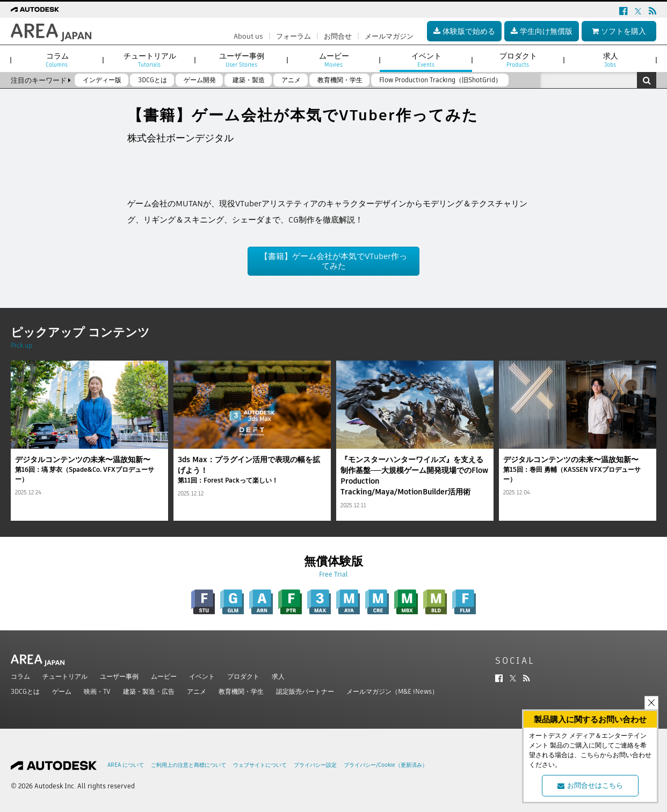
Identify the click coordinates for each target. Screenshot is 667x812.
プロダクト (243, 676)
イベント (202, 676)
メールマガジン (389, 36)
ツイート (143, 161)
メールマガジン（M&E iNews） (392, 691)
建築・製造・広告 (149, 691)
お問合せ (338, 36)
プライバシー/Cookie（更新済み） (386, 765)
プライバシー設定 (315, 765)
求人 (278, 676)
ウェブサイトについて (260, 765)
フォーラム (293, 36)
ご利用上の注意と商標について (189, 765)
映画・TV (97, 691)
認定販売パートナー (305, 691)
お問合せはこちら (590, 785)
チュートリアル (65, 676)
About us (248, 36)
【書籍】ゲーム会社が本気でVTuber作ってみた (334, 261)
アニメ (197, 691)
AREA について (126, 765)
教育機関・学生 (241, 691)
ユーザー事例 (119, 676)
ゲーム (62, 691)
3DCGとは (25, 691)
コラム (20, 676)
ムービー (164, 676)
